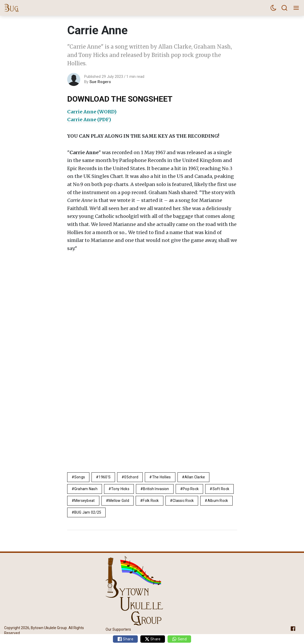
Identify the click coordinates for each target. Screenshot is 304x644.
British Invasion (156, 489)
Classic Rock (183, 501)
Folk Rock (151, 501)
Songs (80, 477)
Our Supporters (118, 629)
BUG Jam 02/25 (88, 512)
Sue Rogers (100, 82)
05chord (131, 477)
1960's (105, 477)
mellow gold (119, 501)
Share (125, 639)
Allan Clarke (195, 477)
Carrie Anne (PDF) (89, 120)
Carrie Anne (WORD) (92, 112)
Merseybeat (85, 501)
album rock (218, 501)
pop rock (191, 489)
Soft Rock (221, 489)
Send (179, 639)
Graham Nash (86, 489)
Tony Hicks (120, 489)
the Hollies (162, 477)
